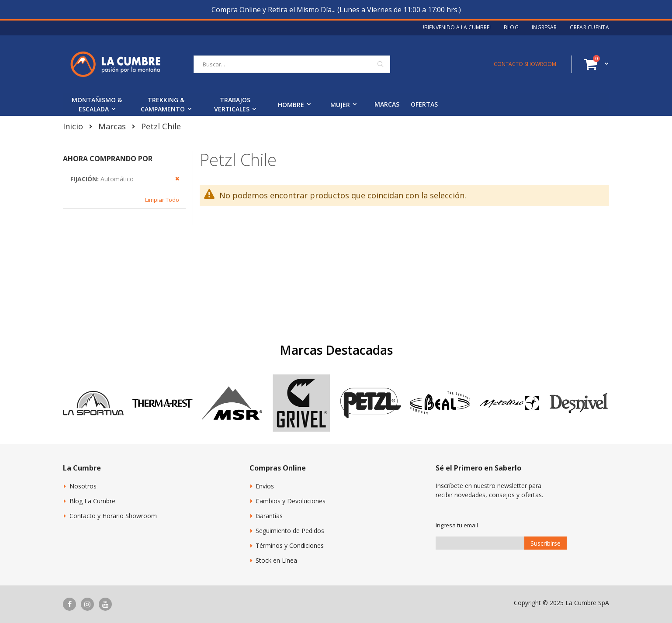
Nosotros (83, 486)
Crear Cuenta (589, 28)
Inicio (73, 126)
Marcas (112, 126)
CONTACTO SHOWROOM (525, 64)
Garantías (269, 516)
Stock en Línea (276, 560)
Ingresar (544, 28)
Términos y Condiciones (290, 545)
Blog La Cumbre (92, 501)
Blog (511, 28)
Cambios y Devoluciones (291, 501)
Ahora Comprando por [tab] (108, 159)
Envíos (265, 486)
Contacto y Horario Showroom (113, 516)
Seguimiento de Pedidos (290, 531)
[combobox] (292, 64)
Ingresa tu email (457, 525)
